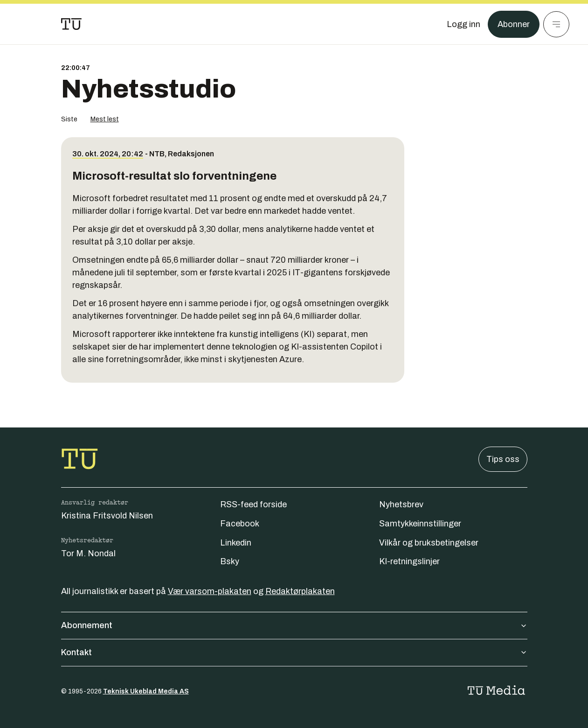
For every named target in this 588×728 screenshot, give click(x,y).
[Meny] (556, 24)
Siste (69, 119)
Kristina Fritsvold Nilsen (107, 516)
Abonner (514, 24)
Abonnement (294, 625)
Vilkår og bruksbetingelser (429, 543)
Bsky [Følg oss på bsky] (230, 561)
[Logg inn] (463, 24)
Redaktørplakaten (300, 591)
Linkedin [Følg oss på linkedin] (236, 543)
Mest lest (105, 119)
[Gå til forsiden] (71, 24)
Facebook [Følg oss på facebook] (240, 524)
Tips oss (503, 459)
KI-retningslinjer (409, 561)
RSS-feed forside (253, 504)
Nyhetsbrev (401, 504)
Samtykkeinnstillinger (420, 524)
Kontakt (294, 652)
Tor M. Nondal (88, 553)
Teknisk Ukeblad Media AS (146, 691)
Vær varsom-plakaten (210, 591)
